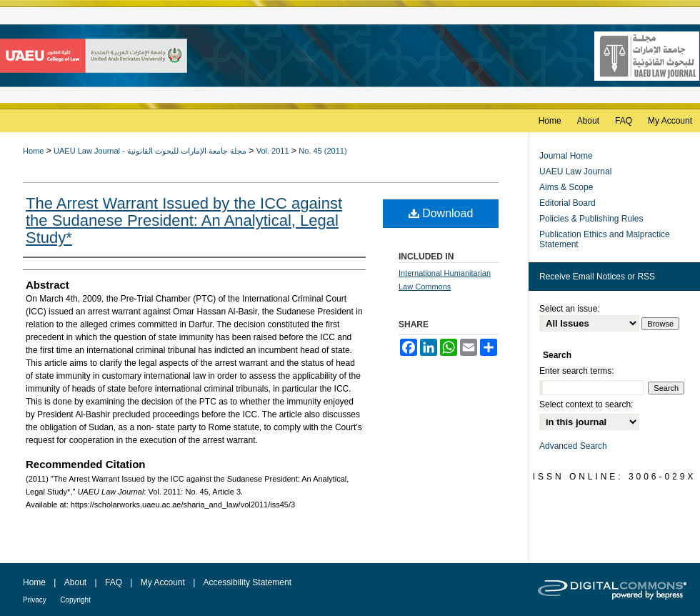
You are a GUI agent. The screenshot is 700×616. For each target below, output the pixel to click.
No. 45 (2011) (322, 151)
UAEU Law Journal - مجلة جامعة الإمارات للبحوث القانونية (150, 151)
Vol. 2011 (273, 151)
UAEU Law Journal (575, 172)
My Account (163, 582)
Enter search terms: (577, 371)
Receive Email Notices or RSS (597, 277)
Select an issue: (570, 309)
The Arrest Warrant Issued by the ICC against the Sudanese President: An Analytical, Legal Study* (184, 220)
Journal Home (566, 156)
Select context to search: (586, 404)
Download (441, 213)
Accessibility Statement (247, 582)
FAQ (114, 582)
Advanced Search (573, 446)
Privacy (35, 600)
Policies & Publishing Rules (591, 219)
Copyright (75, 600)
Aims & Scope (566, 187)
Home (33, 151)
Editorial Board (567, 203)
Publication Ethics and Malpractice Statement (605, 239)
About (75, 582)
